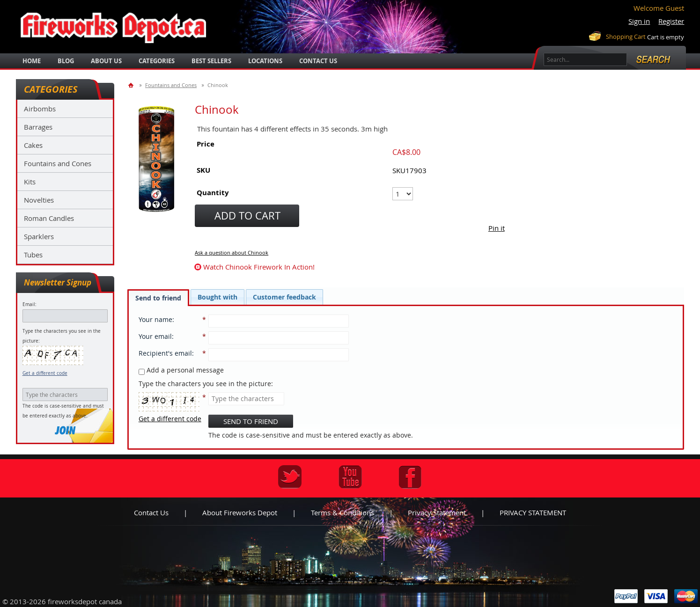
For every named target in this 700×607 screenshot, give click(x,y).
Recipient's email (165, 353)
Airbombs (40, 109)
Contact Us (318, 61)
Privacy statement (437, 512)
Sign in (639, 21)
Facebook (410, 477)
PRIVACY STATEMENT (533, 512)
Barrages (38, 127)
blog (66, 61)
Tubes (33, 255)
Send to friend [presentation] (158, 298)
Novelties (39, 200)
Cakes (33, 145)
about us (106, 61)
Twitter (290, 477)
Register (671, 21)
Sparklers (39, 236)
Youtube (350, 477)
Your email (155, 336)
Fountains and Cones (58, 163)
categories (157, 61)
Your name (155, 319)
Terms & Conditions (343, 512)
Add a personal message (181, 370)
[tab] (158, 298)
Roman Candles (49, 218)
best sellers (211, 61)
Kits (30, 182)
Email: (29, 304)
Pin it (497, 228)
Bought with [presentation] (217, 297)
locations (265, 61)
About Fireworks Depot (240, 512)
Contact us (151, 512)
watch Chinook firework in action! (259, 267)
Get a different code (45, 373)
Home (32, 61)
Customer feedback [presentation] (284, 297)
